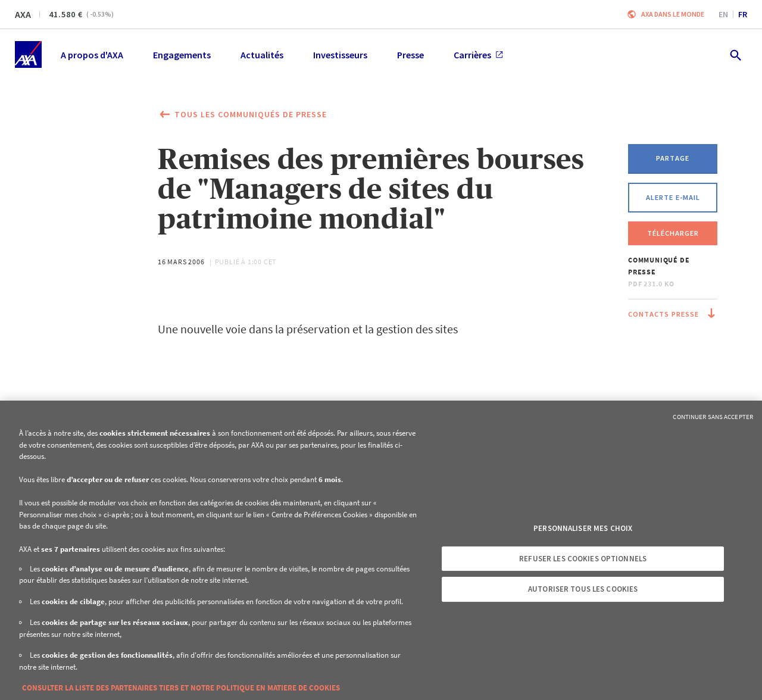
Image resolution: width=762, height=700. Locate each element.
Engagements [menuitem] (182, 55)
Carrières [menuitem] (478, 55)
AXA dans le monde (673, 14)
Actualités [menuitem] (262, 55)
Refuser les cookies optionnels (583, 559)
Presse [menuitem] (410, 55)
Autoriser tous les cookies (583, 589)
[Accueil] (28, 54)
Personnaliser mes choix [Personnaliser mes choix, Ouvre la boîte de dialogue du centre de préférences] (583, 528)
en (723, 14)
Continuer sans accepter (713, 417)
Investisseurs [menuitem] (340, 55)
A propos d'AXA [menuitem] (92, 55)
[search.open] (735, 54)
